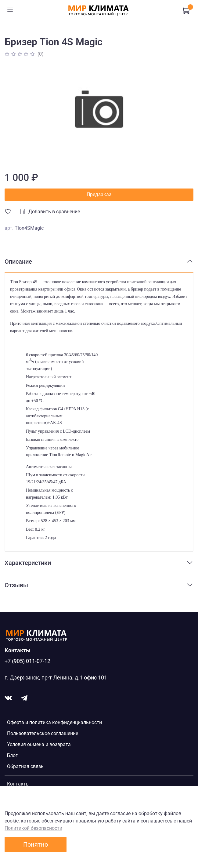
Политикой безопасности (33, 828)
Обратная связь (25, 766)
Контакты (18, 784)
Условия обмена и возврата (39, 744)
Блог (12, 755)
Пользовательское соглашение (43, 733)
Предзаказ (99, 194)
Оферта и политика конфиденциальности (54, 722)
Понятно (36, 844)
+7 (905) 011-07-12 (27, 661)
